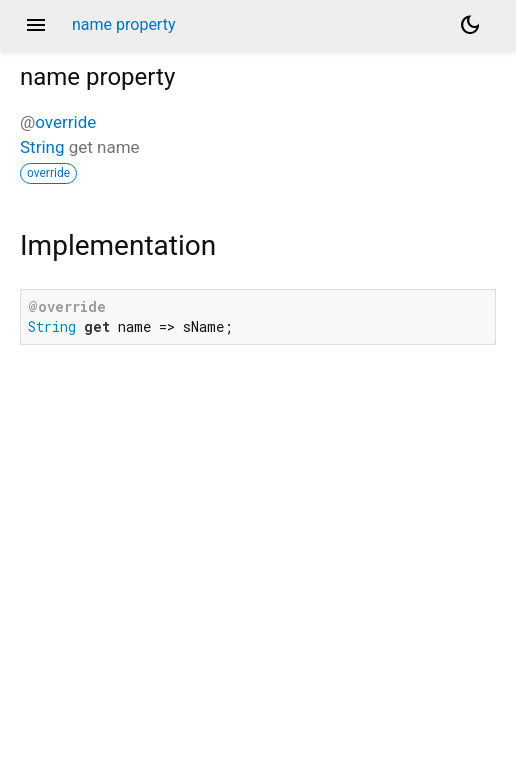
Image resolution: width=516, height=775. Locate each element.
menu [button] (36, 25)
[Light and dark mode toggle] (470, 25)
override (65, 122)
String (42, 147)
